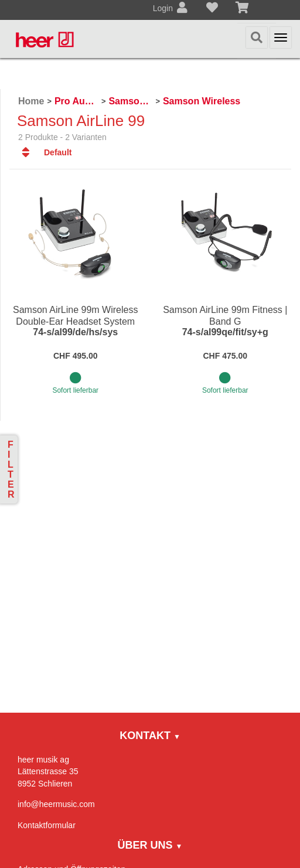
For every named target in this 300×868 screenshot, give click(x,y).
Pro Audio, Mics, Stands (76, 101)
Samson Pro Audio (130, 101)
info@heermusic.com (56, 804)
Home (31, 101)
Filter (11, 469)
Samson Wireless (202, 101)
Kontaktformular (47, 825)
